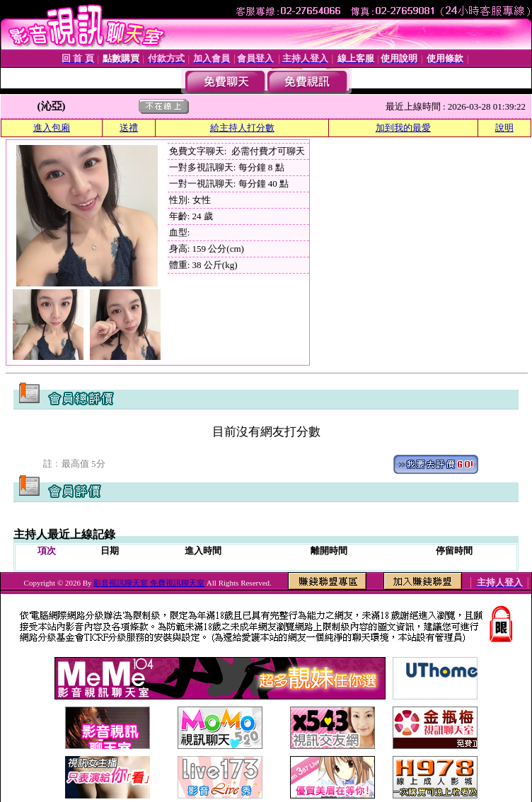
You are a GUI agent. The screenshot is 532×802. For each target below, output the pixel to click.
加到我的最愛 (403, 128)
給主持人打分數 (242, 128)
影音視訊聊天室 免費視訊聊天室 (149, 583)
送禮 (129, 128)
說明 (504, 128)
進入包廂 (52, 128)
